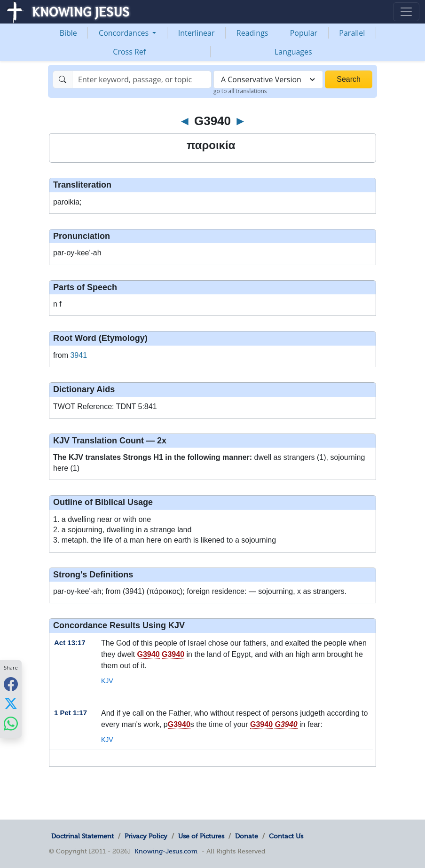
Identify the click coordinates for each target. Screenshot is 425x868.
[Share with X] (11, 703)
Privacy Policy (146, 836)
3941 (79, 355)
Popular (304, 33)
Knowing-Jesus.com (166, 851)
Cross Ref (129, 52)
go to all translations (240, 91)
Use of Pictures (201, 836)
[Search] (142, 79)
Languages (293, 52)
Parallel (352, 33)
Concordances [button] (125, 33)
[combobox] (268, 79)
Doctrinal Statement (83, 836)
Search (349, 79)
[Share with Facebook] (11, 684)
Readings (252, 33)
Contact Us (286, 836)
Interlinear (197, 33)
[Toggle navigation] (406, 12)
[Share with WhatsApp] (11, 723)
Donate (247, 836)
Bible (68, 33)
